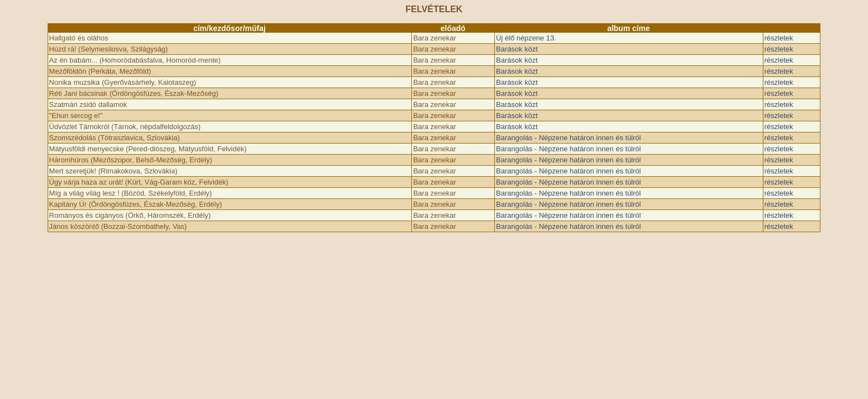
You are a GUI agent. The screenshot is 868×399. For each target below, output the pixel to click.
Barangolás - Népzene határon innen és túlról (569, 138)
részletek (779, 38)
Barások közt (517, 49)
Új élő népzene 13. (526, 38)
